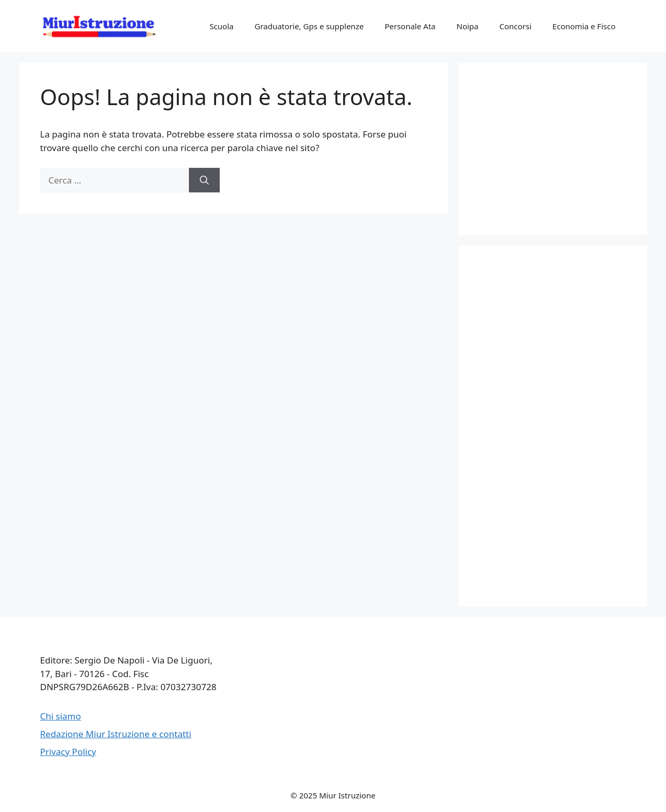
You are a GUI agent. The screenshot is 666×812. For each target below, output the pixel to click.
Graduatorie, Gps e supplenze (309, 26)
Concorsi (515, 26)
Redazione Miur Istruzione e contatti (116, 734)
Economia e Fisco (584, 26)
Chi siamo (61, 716)
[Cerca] (204, 180)
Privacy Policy (68, 752)
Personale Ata (410, 26)
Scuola (221, 26)
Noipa (467, 26)
